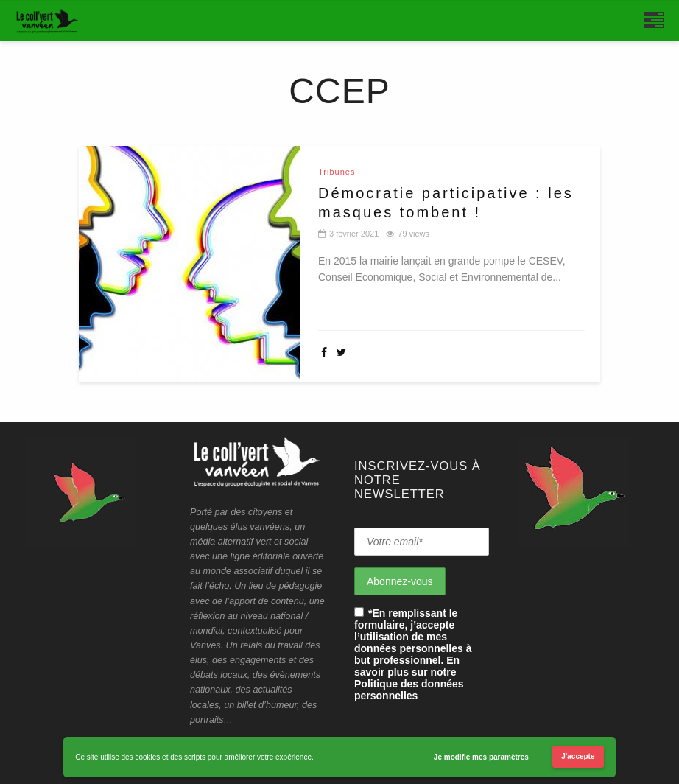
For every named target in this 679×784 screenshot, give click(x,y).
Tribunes (337, 172)
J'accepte (578, 756)
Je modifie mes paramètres (481, 757)
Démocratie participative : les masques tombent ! (446, 203)
